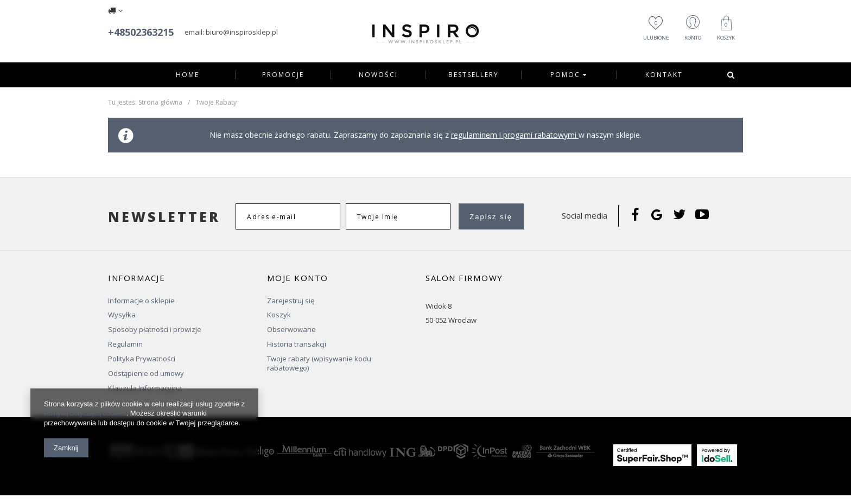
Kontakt (664, 75)
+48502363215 (141, 32)
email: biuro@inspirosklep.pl (231, 32)
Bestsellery (474, 75)
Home (188, 75)
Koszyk (725, 32)
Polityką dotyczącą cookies (86, 414)
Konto (685, 39)
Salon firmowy (464, 278)
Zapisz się (491, 217)
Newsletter (164, 217)
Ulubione (642, 31)
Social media (585, 215)
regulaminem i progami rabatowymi (515, 135)
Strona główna (160, 102)
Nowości (378, 75)
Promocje (283, 75)
